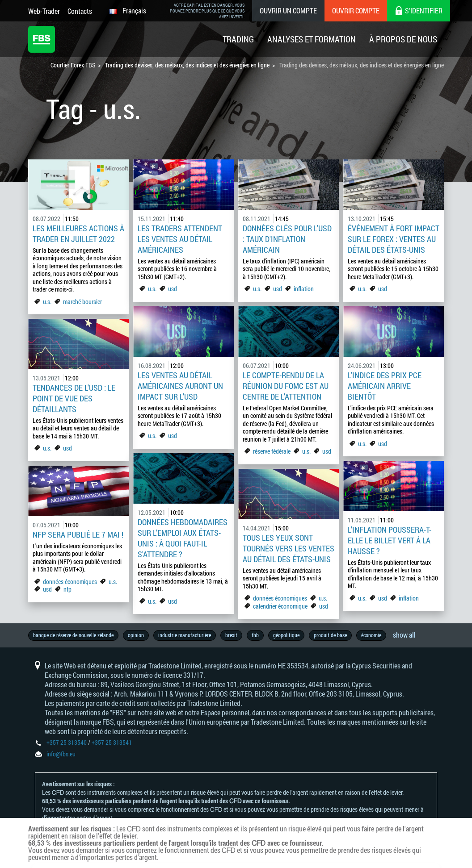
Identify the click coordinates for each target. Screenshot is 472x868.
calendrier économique (280, 606)
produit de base (330, 635)
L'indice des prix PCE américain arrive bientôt (385, 386)
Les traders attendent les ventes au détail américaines (180, 239)
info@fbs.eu (61, 754)
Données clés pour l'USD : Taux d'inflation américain (287, 239)
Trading (238, 39)
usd (173, 289)
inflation (304, 289)
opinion (136, 635)
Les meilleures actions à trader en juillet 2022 (78, 234)
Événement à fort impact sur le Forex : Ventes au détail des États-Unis (394, 239)
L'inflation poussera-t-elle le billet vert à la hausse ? (390, 540)
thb (255, 635)
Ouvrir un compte (288, 10)
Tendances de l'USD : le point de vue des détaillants (74, 398)
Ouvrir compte (356, 10)
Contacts (80, 11)
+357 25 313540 (67, 742)
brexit (231, 635)
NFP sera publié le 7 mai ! (78, 534)
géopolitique (286, 635)
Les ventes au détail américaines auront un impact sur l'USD (180, 386)
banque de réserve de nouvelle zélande (73, 635)
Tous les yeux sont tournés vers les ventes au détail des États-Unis (289, 548)
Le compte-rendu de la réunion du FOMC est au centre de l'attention (286, 386)
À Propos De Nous (403, 39)
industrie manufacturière (185, 635)
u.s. (47, 302)
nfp (67, 589)
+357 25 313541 (112, 742)
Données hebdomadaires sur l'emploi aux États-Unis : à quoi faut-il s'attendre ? (183, 538)
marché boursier (82, 302)
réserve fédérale (272, 451)
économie (371, 635)
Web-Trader (44, 11)
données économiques (71, 582)
